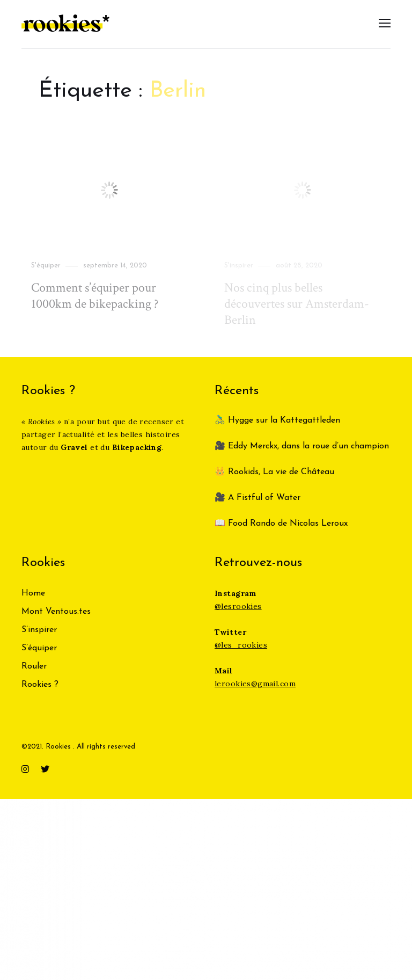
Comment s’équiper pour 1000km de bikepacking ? (95, 296)
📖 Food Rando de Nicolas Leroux (281, 524)
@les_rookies (241, 645)
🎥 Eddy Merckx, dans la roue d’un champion (302, 446)
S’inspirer (39, 630)
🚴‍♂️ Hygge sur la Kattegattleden (277, 420)
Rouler (34, 666)
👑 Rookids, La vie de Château (274, 472)
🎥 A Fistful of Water (259, 498)
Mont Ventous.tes (56, 612)
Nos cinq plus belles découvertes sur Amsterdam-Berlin (297, 304)
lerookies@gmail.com (255, 684)
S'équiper (46, 266)
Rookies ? (40, 685)
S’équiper (39, 648)
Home (33, 593)
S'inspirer (239, 266)
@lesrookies (238, 606)
